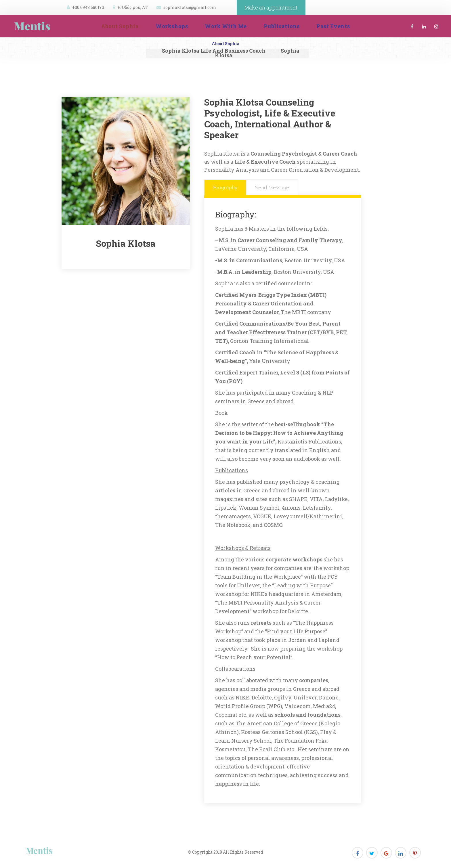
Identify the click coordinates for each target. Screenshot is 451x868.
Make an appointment (271, 7)
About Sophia (120, 26)
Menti (39, 850)
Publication (282, 26)
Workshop (172, 26)
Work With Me (226, 26)
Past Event (333, 26)
